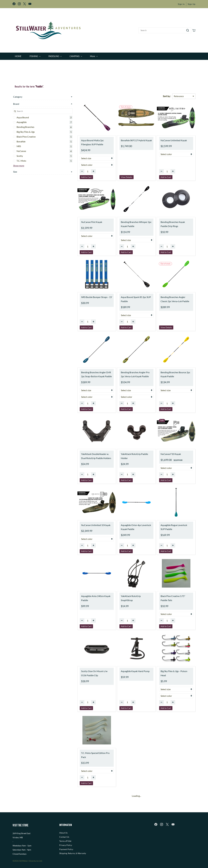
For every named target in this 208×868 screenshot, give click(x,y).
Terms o (63, 831)
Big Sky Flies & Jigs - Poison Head (171, 669)
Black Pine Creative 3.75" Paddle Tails (171, 596)
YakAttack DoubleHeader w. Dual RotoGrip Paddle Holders (82, 454)
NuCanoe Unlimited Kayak (168, 138)
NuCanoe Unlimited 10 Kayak (80, 523)
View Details (116, 175)
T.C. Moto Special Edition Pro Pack (82, 747)
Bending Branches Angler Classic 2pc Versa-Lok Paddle (173, 297)
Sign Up (192, 4)
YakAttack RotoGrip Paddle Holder (127, 452)
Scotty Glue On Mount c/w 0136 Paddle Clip (81, 671)
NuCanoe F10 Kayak (165, 452)
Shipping (63, 843)
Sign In (181, 4)
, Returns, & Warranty (76, 843)
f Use (69, 831)
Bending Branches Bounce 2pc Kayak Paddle (173, 372)
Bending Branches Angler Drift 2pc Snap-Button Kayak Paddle (82, 372)
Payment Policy (66, 839)
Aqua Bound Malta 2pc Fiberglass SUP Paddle (82, 140)
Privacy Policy (66, 835)
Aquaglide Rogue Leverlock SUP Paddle (171, 525)
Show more (18, 163)
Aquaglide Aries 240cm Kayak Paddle (80, 596)
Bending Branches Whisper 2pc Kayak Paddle (126, 222)
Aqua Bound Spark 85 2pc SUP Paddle (125, 297)
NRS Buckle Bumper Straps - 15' (81, 295)
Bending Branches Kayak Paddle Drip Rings (173, 222)
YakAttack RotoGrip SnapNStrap (126, 594)
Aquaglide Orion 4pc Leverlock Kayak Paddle (125, 525)
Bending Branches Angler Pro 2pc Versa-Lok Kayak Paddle (127, 372)
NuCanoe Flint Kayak (76, 220)
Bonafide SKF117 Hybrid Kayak (126, 138)
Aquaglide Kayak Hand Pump (125, 669)
